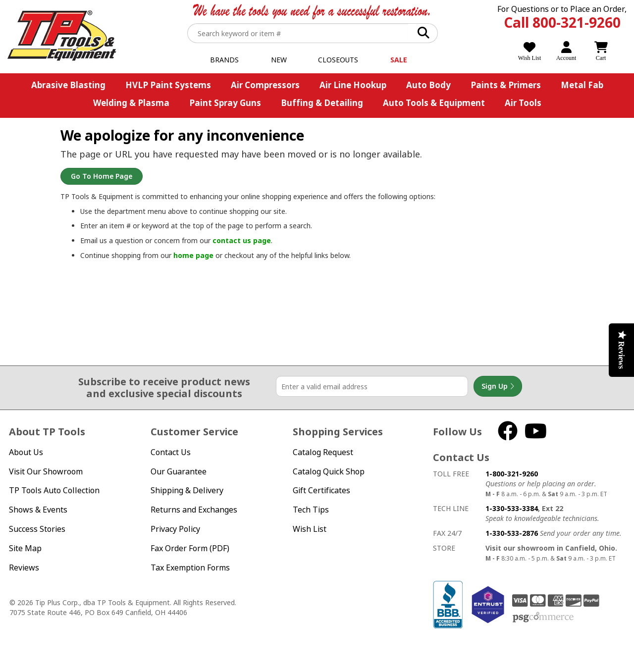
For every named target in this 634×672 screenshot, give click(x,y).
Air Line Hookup (353, 85)
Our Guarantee (179, 471)
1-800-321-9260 (512, 474)
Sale (399, 60)
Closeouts (338, 60)
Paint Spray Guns (225, 103)
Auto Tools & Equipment (434, 103)
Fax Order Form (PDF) (190, 548)
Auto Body (428, 85)
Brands (224, 60)
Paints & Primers (506, 85)
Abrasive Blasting (68, 85)
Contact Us (171, 452)
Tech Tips (311, 510)
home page (193, 255)
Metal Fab (582, 85)
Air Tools (523, 103)
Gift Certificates (321, 490)
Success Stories (37, 529)
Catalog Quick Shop (329, 471)
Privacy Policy (175, 529)
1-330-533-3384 (512, 508)
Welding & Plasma (131, 103)
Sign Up (498, 386)
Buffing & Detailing (322, 103)
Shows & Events (38, 510)
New (279, 60)
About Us (26, 452)
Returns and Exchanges (194, 510)
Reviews (24, 568)
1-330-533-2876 (512, 533)
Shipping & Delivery (187, 490)
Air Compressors (265, 85)
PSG (543, 618)
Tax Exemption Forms (190, 568)
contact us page (242, 240)
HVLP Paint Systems (168, 85)
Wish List (310, 529)
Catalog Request (323, 452)
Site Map (25, 548)
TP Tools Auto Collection (54, 490)
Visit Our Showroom (46, 471)
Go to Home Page (102, 176)
